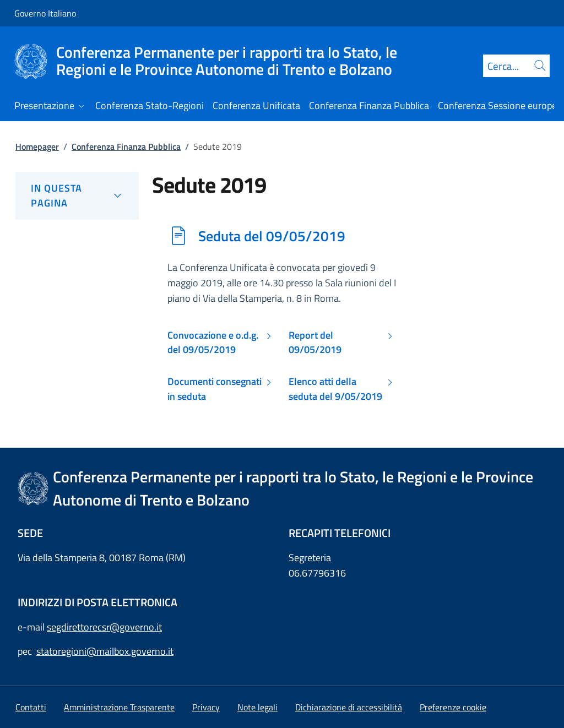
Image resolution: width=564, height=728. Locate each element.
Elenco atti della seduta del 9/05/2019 (335, 389)
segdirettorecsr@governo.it (104, 627)
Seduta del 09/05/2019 (272, 236)
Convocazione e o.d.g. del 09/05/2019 (213, 343)
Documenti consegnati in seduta (215, 389)
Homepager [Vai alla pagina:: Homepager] (37, 146)
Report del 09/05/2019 (315, 343)
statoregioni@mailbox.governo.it (105, 651)
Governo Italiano (45, 13)
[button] (453, 707)
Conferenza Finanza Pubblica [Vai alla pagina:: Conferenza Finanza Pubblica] (126, 146)
